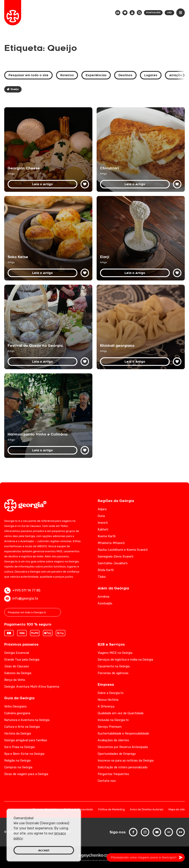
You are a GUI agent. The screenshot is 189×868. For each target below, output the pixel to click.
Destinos (125, 75)
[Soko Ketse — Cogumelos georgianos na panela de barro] (48, 238)
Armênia (103, 597)
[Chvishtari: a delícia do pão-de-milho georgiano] (141, 150)
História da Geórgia (18, 734)
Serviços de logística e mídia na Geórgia (125, 660)
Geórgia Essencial (17, 653)
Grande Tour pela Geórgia (22, 660)
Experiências (96, 75)
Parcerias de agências (113, 673)
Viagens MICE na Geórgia (115, 653)
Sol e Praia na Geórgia (19, 747)
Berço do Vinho (15, 680)
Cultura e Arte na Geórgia (22, 727)
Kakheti (103, 530)
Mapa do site (177, 810)
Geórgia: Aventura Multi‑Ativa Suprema (32, 687)
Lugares (151, 75)
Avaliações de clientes (113, 740)
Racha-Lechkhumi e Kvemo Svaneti (123, 550)
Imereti (103, 523)
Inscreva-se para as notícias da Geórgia (126, 761)
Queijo (13, 89)
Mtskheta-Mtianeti (111, 543)
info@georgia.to (21, 599)
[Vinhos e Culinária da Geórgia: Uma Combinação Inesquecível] (48, 416)
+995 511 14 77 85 (22, 590)
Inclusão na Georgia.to (113, 720)
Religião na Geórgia (17, 761)
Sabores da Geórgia (18, 673)
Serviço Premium (110, 727)
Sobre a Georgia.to (111, 693)
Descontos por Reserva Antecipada (123, 747)
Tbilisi (102, 577)
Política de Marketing (111, 810)
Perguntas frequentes (113, 774)
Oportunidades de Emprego (117, 754)
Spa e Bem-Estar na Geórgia (24, 754)
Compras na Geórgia (18, 767)
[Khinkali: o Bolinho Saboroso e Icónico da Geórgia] (141, 327)
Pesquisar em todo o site (28, 75)
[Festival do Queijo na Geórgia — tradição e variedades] (48, 327)
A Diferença (106, 707)
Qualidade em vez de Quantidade (121, 713)
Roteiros (67, 75)
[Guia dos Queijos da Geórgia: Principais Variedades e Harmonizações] (48, 150)
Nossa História (108, 700)
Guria (101, 516)
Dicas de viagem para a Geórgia (26, 774)
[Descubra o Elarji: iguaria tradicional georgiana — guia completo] (141, 238)
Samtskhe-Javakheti (113, 563)
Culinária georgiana (17, 713)
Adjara (102, 509)
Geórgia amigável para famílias (26, 740)
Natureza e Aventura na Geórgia (27, 720)
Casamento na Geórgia (114, 666)
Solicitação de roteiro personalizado (123, 767)
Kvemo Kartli (107, 536)
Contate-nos (107, 781)
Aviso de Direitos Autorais (147, 810)
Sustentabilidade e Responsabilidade (123, 734)
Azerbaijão (105, 603)
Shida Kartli (106, 570)
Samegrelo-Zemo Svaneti (116, 557)
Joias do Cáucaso (17, 666)
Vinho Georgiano (15, 707)
